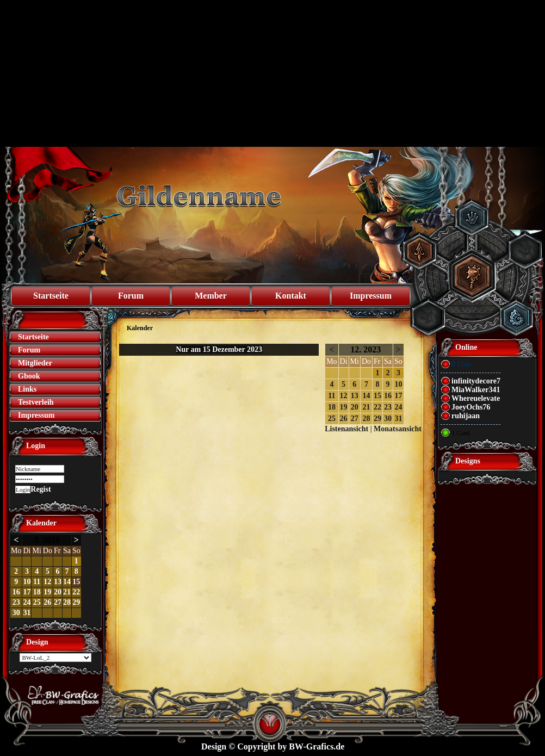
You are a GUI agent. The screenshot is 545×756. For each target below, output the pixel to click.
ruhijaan (466, 416)
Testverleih (36, 402)
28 (67, 602)
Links (27, 389)
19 (47, 592)
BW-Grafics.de (317, 746)
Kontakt (291, 296)
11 (37, 582)
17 (27, 592)
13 (58, 582)
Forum (131, 296)
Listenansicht (346, 429)
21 (67, 592)
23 (16, 602)
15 (76, 582)
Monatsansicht (398, 429)
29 (76, 602)
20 (58, 592)
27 (58, 602)
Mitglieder (35, 363)
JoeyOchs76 (471, 407)
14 (67, 582)
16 (16, 592)
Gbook (29, 376)
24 (27, 602)
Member (211, 296)
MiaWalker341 (476, 390)
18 (37, 592)
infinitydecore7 (476, 381)
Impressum (371, 296)
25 (37, 602)
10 (27, 582)
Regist (41, 489)
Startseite (51, 296)
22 (76, 592)
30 (16, 613)
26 (47, 602)
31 (27, 613)
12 (47, 582)
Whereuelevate (476, 398)
